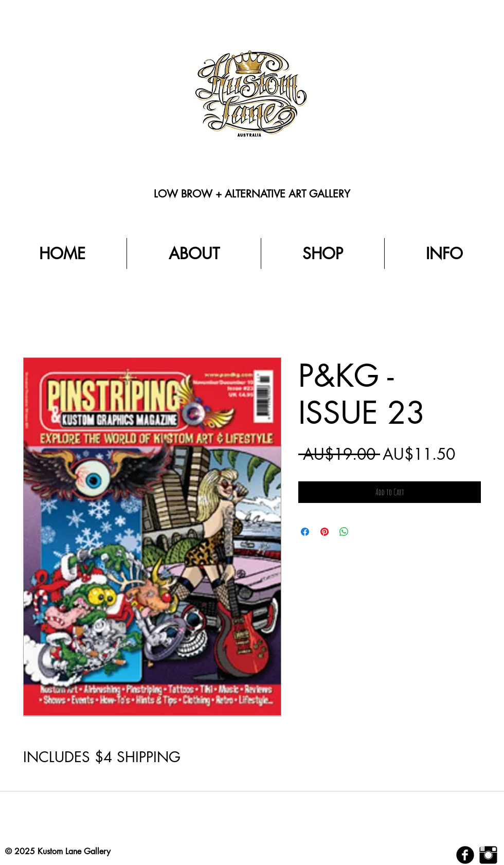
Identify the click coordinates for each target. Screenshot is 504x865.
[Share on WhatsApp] (344, 532)
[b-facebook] (465, 855)
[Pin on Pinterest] (325, 532)
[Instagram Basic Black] (488, 855)
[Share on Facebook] (305, 532)
